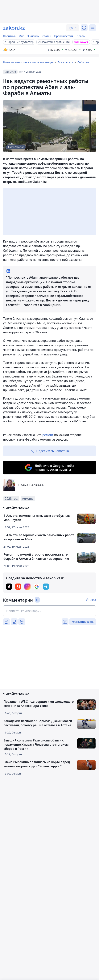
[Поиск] (84, 28)
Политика (9, 36)
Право (81, 36)
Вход (93, 600)
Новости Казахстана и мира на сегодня (28, 62)
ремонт (48, 435)
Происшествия (64, 36)
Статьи (47, 36)
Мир (22, 36)
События (83, 62)
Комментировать (83, 622)
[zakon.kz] (14, 28)
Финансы (33, 36)
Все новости (65, 62)
